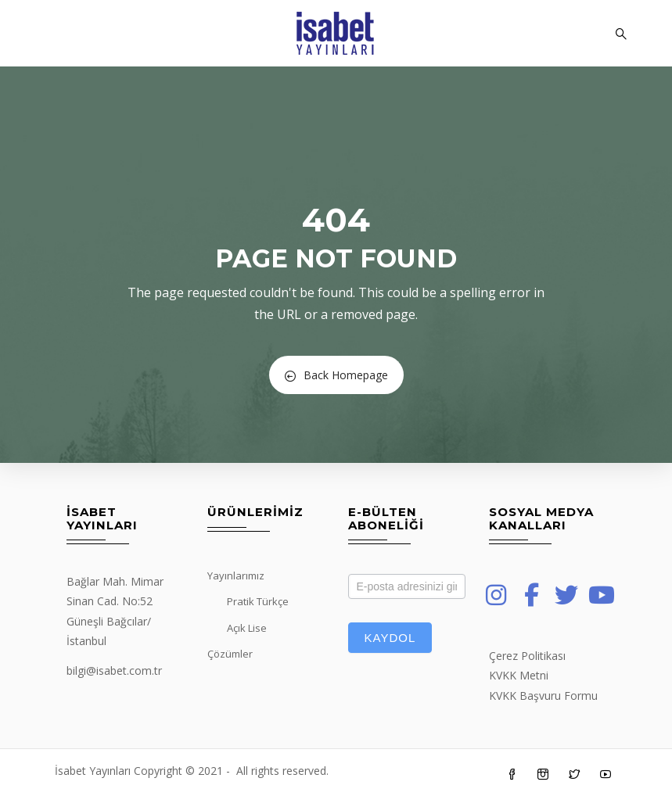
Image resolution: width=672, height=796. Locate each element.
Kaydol (390, 638)
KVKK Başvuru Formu (543, 696)
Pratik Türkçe (258, 601)
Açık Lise (247, 628)
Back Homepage (336, 375)
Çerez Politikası (527, 656)
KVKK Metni (519, 675)
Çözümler (230, 654)
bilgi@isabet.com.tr (114, 671)
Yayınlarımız (236, 575)
